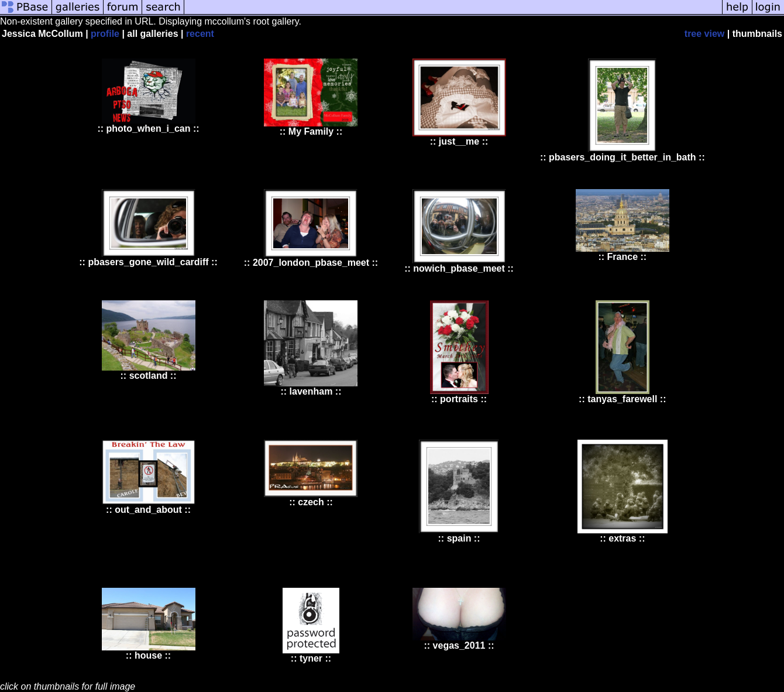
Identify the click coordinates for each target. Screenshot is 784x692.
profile (105, 34)
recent (200, 34)
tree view (704, 34)
